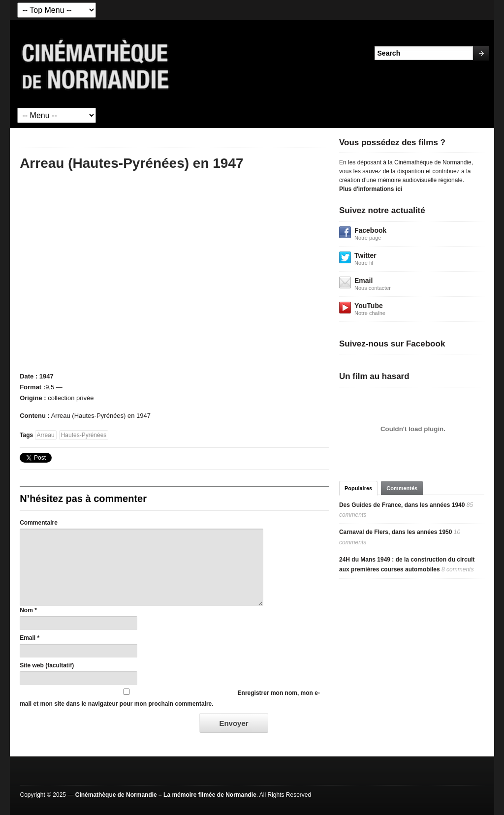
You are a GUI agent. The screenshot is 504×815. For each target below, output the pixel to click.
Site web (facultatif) (47, 665)
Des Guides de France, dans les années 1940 (402, 505)
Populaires (358, 488)
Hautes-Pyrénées (84, 435)
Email (28, 638)
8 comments (457, 569)
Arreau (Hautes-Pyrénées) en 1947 (131, 163)
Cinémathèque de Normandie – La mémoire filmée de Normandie (166, 795)
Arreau (46, 435)
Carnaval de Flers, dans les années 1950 (395, 532)
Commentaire (39, 523)
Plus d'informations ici (371, 189)
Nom (26, 610)
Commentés (402, 488)
